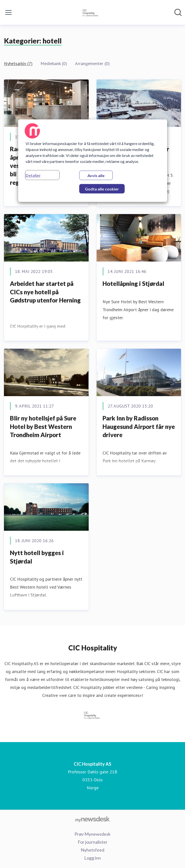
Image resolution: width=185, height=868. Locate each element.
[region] (93, 161)
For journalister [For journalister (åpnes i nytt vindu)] (93, 842)
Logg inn (92, 858)
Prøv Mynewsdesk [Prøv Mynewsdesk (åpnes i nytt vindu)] (92, 834)
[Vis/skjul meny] (8, 12)
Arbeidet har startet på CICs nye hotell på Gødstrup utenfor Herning (45, 292)
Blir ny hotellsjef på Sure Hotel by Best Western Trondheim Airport (43, 426)
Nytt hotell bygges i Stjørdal (37, 557)
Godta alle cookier (102, 189)
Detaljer (33, 175)
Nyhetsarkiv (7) (18, 63)
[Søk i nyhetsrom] (178, 12)
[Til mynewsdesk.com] (92, 819)
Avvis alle (96, 175)
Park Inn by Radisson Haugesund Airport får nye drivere (139, 426)
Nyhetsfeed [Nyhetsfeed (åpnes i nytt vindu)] (92, 850)
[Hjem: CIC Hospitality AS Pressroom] (91, 12)
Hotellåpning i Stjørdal (133, 283)
